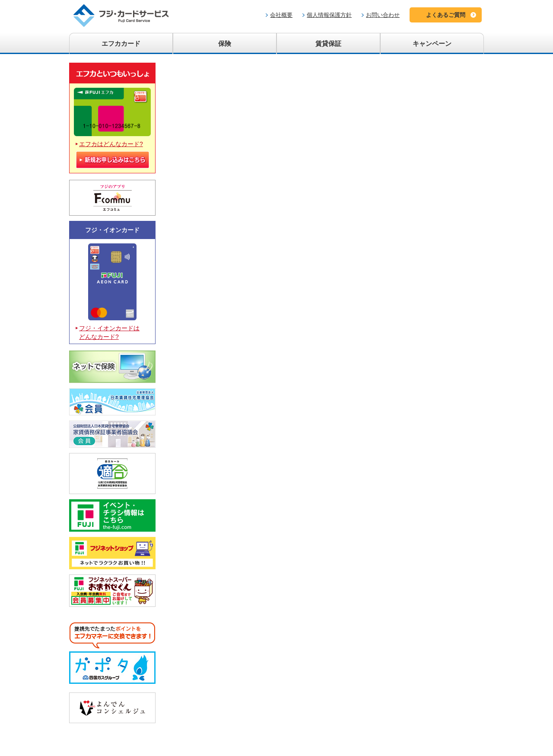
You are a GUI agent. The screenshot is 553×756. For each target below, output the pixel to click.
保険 (225, 43)
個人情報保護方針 (329, 15)
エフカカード (121, 43)
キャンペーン (432, 43)
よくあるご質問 (446, 15)
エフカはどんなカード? (111, 144)
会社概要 (281, 15)
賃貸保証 (328, 43)
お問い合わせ (383, 15)
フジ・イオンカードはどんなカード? (109, 332)
